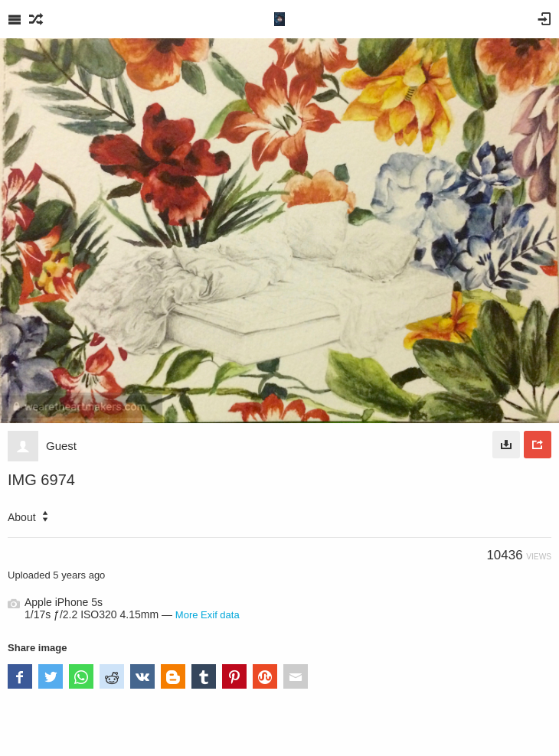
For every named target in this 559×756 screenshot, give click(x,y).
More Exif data (208, 615)
